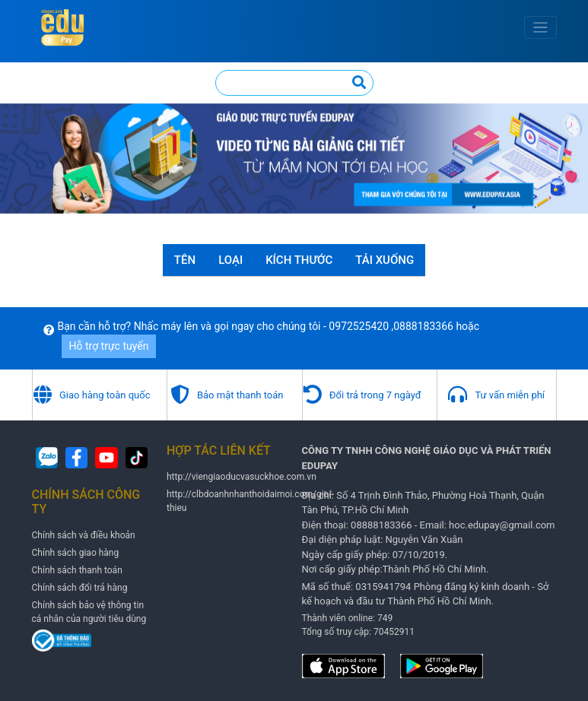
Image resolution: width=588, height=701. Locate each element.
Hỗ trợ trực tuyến (109, 346)
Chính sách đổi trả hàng (80, 588)
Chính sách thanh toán (77, 570)
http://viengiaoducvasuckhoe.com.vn (242, 477)
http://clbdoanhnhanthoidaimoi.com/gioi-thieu (250, 501)
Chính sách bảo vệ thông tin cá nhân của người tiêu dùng (89, 612)
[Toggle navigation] (540, 28)
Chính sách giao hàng (76, 553)
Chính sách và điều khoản (84, 535)
